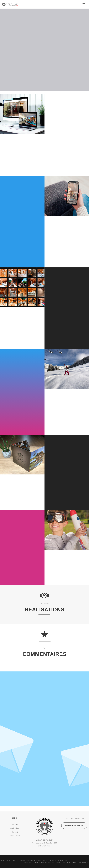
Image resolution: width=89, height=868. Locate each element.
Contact (15, 832)
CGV (58, 863)
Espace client (15, 836)
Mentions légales (44, 863)
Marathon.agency (35, 860)
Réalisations (15, 828)
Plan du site (70, 863)
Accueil (15, 824)
